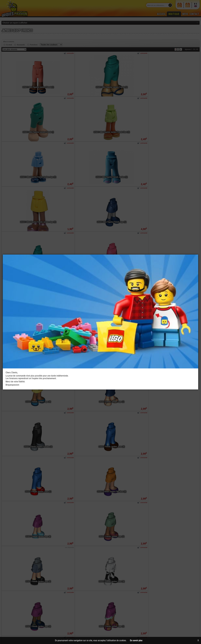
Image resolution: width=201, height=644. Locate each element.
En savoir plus (136, 640)
